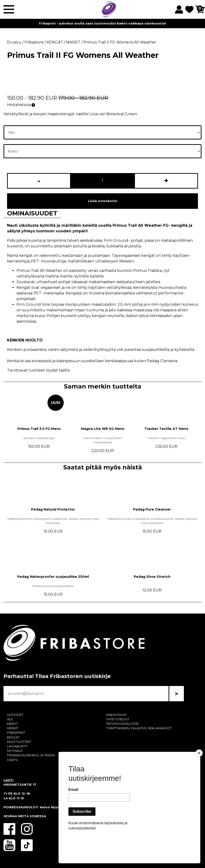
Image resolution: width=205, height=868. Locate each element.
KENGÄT (13, 737)
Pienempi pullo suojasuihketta (53, 586)
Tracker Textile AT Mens (166, 429)
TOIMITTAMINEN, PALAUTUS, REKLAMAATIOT (139, 728)
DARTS (12, 760)
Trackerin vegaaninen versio (166, 438)
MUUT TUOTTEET (19, 742)
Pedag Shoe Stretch (152, 577)
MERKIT (13, 728)
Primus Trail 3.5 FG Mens (39, 429)
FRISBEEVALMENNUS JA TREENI (31, 755)
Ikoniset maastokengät (39, 438)
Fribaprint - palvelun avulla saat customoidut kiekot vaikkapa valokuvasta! (102, 23)
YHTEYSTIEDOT (118, 719)
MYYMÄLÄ (15, 751)
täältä (64, 370)
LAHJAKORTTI (17, 746)
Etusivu (14, 42)
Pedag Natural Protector (53, 509)
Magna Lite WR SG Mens (103, 429)
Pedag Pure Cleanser (152, 509)
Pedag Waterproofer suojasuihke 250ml (53, 577)
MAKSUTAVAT (116, 715)
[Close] (199, 780)
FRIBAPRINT (16, 733)
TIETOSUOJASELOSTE (122, 724)
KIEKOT (12, 724)
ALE (10, 719)
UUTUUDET (15, 715)
